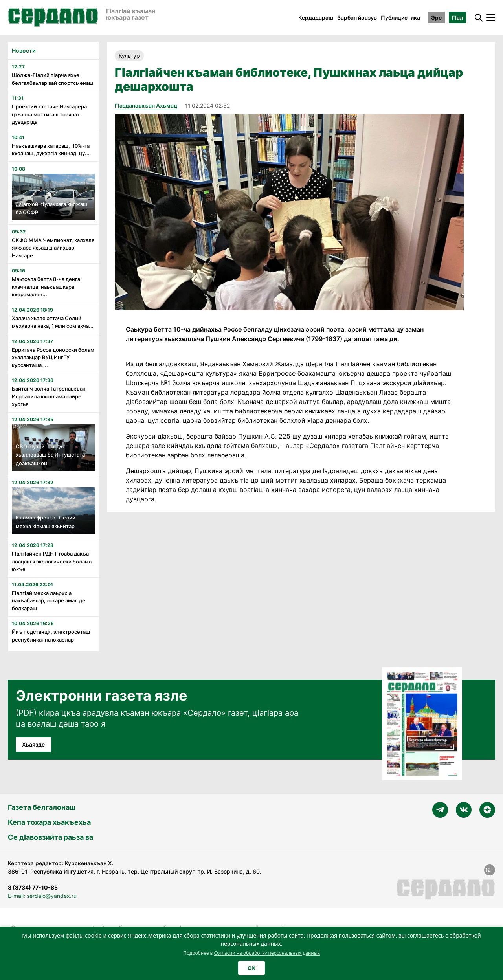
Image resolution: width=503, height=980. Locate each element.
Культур (129, 56)
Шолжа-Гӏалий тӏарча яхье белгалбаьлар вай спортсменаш (52, 79)
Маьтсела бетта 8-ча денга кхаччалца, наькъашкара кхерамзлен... (46, 287)
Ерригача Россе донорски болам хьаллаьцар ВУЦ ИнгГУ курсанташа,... (53, 357)
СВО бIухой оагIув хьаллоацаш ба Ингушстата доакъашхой (50, 455)
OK (251, 968)
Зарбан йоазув (357, 17)
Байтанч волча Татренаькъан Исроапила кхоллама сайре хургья (49, 396)
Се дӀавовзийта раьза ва (50, 837)
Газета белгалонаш (42, 807)
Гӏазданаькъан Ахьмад (146, 106)
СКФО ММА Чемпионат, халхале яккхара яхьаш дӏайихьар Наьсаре (53, 248)
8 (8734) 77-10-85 (33, 887)
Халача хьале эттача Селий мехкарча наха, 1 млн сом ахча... (53, 322)
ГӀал (457, 17)
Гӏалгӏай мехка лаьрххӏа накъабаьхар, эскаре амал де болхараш (49, 601)
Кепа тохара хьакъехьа (49, 822)
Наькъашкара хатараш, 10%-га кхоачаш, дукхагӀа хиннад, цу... (51, 150)
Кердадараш (316, 17)
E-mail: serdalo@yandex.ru (42, 896)
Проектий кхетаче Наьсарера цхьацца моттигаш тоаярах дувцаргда (49, 114)
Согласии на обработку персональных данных (267, 953)
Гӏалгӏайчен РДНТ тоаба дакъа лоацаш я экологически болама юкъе (52, 561)
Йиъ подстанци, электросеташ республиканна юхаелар (51, 636)
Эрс (436, 17)
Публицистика (400, 17)
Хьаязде (33, 744)
